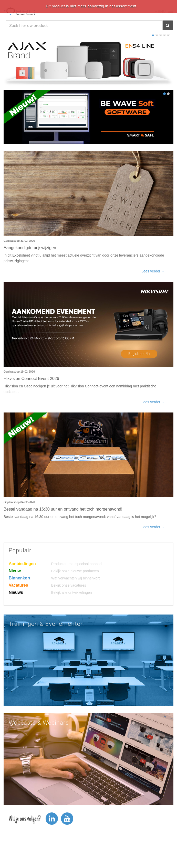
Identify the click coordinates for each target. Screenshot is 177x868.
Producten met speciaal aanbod (76, 564)
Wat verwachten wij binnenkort (75, 578)
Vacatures (18, 585)
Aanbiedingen (22, 564)
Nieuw (15, 571)
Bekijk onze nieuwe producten (75, 571)
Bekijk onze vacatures (69, 585)
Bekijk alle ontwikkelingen (72, 592)
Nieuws (16, 592)
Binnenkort (19, 578)
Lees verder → (153, 271)
